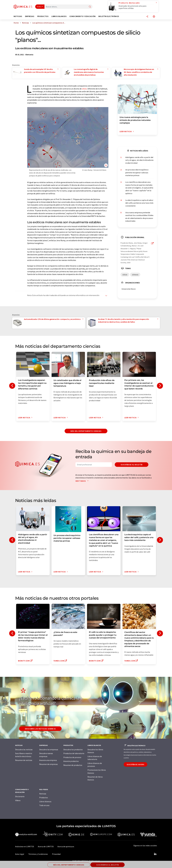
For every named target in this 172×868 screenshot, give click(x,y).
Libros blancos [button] (59, 16)
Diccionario (20, 796)
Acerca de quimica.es (66, 846)
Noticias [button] (18, 16)
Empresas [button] (30, 16)
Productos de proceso (72, 757)
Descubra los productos (73, 749)
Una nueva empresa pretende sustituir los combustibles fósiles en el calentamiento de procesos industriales (139, 217)
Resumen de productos (73, 765)
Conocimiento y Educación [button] (82, 16)
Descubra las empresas (49, 749)
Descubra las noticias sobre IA (40, 729)
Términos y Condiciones (38, 854)
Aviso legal (20, 854)
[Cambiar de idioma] (154, 17)
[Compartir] (147, 17)
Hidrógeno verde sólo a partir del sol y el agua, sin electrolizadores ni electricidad (139, 160)
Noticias (43, 794)
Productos (44, 797)
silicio (84, 89)
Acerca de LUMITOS (46, 846)
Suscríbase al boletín (132, 465)
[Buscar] (90, 7)
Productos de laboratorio (74, 753)
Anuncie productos (71, 761)
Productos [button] (43, 16)
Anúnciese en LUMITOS (25, 846)
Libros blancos (45, 801)
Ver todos (83, 481)
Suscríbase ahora (135, 764)
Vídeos (18, 800)
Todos (39, 7)
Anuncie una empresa (48, 760)
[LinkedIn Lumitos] (155, 854)
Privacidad (56, 854)
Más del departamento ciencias (86, 431)
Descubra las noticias (24, 749)
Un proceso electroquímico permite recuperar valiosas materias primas (137, 172)
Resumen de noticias (24, 760)
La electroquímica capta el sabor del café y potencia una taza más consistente (139, 203)
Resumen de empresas (49, 764)
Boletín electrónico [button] (109, 16)
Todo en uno (44, 805)
